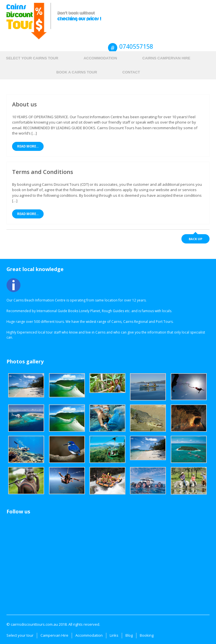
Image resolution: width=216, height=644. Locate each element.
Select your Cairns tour (32, 58)
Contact (131, 72)
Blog (129, 635)
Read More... (28, 146)
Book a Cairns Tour (77, 72)
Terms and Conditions (43, 172)
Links (114, 635)
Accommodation (100, 58)
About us (24, 104)
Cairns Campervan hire (166, 58)
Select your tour (20, 635)
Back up (195, 239)
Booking (147, 635)
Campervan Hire (54, 635)
